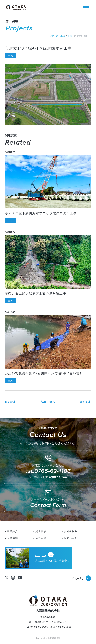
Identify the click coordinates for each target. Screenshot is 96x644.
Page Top (78, 578)
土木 (10, 56)
